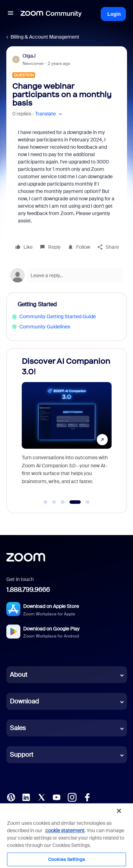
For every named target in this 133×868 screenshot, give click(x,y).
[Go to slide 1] (46, 502)
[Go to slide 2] (54, 502)
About (19, 675)
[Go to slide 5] (88, 502)
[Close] (119, 811)
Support (22, 755)
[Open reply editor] (67, 275)
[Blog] (11, 797)
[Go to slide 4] (75, 502)
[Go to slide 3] (63, 502)
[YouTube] (56, 797)
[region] (66, 835)
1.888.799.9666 (28, 590)
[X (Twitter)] (41, 797)
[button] (11, 14)
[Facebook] (87, 797)
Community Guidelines (45, 327)
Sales (18, 728)
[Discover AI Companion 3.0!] (67, 424)
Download (24, 701)
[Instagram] (72, 797)
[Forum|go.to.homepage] (51, 14)
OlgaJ (29, 56)
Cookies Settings (66, 859)
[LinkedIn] (26, 797)
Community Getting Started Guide (58, 316)
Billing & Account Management (45, 37)
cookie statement (65, 830)
